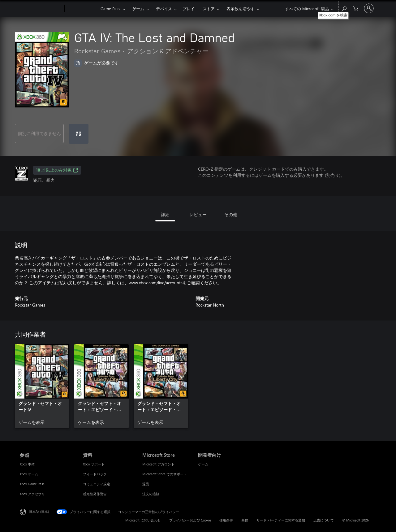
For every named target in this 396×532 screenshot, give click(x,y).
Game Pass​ (110, 9)
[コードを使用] (79, 134)
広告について (324, 520)
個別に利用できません (39, 133)
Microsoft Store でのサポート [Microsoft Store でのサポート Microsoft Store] (165, 474)
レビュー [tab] (198, 214)
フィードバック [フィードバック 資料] (95, 474)
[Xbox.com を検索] (344, 8)
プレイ (189, 9)
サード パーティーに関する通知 (281, 520)
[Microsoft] (41, 9)
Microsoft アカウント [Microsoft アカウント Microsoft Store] (158, 464)
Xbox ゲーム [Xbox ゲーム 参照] (29, 474)
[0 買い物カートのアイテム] (356, 8)
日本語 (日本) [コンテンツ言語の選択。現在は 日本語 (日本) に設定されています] (39, 511)
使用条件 (226, 520)
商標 (245, 520)
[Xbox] (82, 9)
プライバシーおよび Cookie (190, 520)
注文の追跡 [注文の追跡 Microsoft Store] (151, 494)
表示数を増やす (241, 9)
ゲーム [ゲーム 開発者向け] (203, 464)
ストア (209, 9)
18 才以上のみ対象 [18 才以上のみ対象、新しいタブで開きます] (57, 170)
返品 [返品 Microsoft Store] (146, 484)
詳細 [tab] (165, 214)
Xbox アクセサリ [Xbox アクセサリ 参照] (32, 494)
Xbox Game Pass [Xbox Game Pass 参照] (32, 484)
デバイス (164, 9)
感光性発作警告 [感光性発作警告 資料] (95, 494)
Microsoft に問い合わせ (143, 520)
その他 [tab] (231, 214)
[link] (42, 386)
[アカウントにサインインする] (369, 8)
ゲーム (138, 9)
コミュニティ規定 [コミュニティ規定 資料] (97, 484)
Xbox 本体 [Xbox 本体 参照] (27, 464)
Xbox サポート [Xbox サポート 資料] (94, 464)
